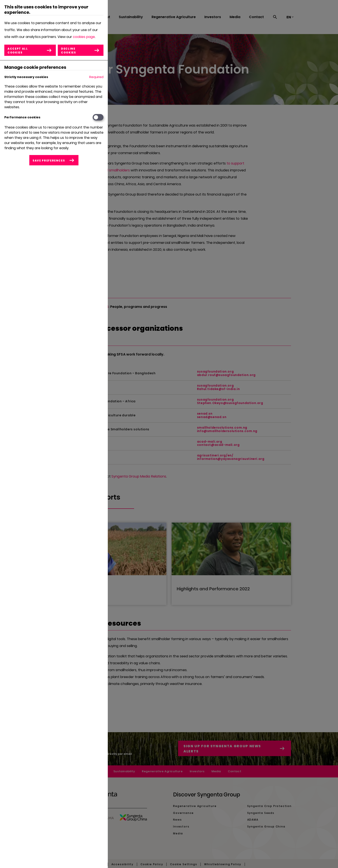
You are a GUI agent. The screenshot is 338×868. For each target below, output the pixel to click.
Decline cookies (69, 51)
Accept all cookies (18, 51)
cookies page (84, 37)
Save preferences (49, 161)
